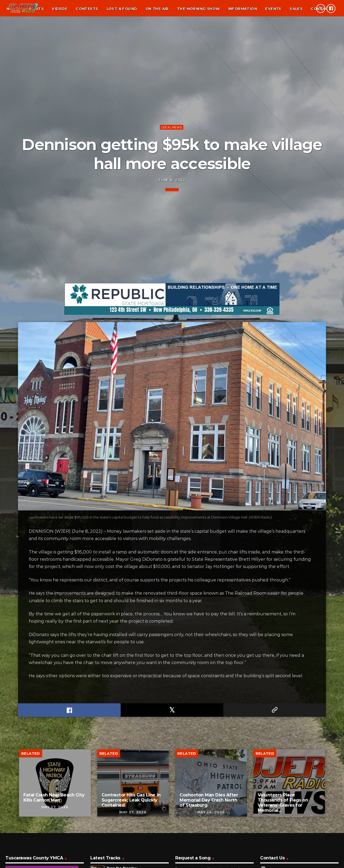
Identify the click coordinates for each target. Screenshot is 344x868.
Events (273, 9)
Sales (296, 9)
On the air (157, 9)
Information (243, 9)
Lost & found (122, 9)
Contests (87, 9)
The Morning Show (198, 9)
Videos (60, 9)
